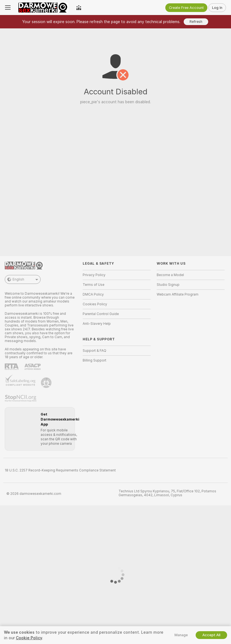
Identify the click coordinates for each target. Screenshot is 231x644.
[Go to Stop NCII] (21, 398)
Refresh (196, 22)
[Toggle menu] (8, 8)
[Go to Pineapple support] (47, 383)
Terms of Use (94, 285)
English (23, 279)
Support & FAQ (94, 351)
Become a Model (170, 275)
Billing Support (94, 360)
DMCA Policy (93, 294)
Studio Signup (168, 285)
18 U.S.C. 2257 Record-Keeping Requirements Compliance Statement (60, 470)
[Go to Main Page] (43, 8)
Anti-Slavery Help (97, 324)
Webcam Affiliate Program (178, 294)
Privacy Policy (94, 275)
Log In (217, 8)
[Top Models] (79, 8)
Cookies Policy (95, 304)
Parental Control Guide (101, 314)
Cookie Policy (29, 638)
